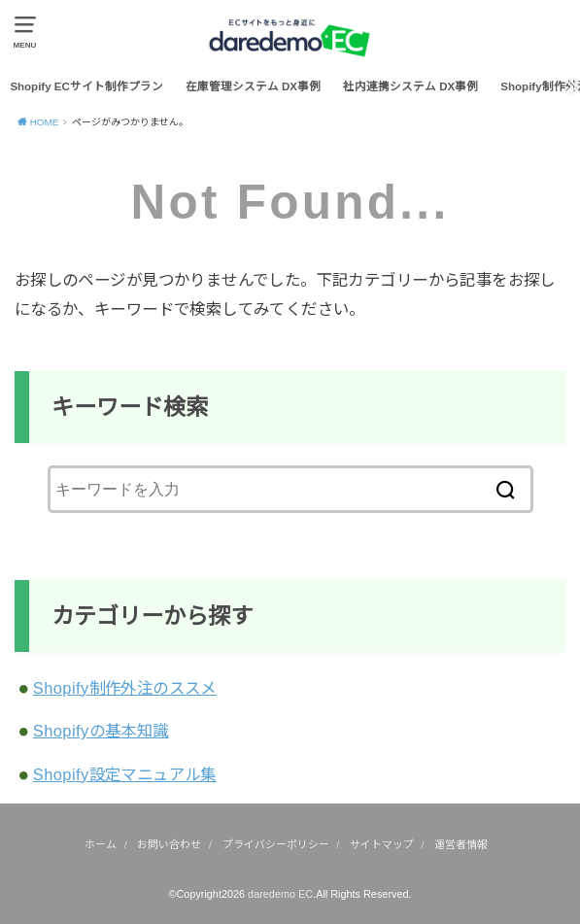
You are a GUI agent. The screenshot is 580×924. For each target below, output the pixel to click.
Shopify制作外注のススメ (125, 688)
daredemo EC (280, 894)
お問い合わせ (169, 844)
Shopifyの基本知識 (101, 731)
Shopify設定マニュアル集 (125, 774)
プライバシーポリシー (276, 844)
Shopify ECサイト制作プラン (86, 86)
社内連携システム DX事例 (410, 86)
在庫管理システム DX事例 (253, 86)
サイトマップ (382, 844)
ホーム (101, 844)
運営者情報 (461, 844)
